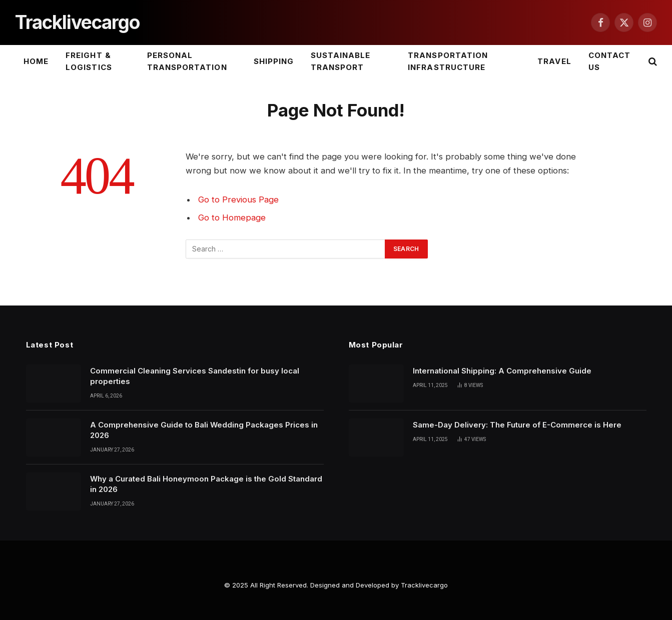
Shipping (274, 61)
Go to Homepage (232, 217)
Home (36, 61)
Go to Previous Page (238, 199)
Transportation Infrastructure (448, 61)
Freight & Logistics (89, 61)
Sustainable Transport (341, 61)
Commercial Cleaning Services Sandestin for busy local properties (195, 376)
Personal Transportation (187, 61)
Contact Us (609, 61)
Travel (554, 61)
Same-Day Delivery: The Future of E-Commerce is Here (517, 425)
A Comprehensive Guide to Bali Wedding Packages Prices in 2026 (204, 430)
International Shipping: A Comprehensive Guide (502, 371)
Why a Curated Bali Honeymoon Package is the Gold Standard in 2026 (206, 484)
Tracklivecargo (424, 585)
